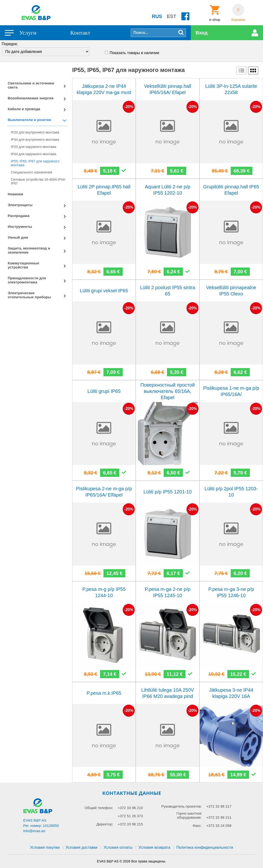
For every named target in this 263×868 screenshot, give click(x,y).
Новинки (15, 194)
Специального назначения (32, 172)
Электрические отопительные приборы (29, 295)
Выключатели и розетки (29, 120)
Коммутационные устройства (23, 265)
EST (171, 16)
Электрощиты (20, 205)
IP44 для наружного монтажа (34, 154)
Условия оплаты (118, 847)
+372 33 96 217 (219, 806)
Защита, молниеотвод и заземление (29, 250)
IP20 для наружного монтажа (34, 147)
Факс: (197, 826)
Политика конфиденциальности (205, 847)
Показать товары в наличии (135, 53)
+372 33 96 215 (130, 824)
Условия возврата (154, 847)
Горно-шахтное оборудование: (189, 815)
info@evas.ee (34, 831)
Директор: (105, 824)
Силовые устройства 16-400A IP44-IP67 (38, 181)
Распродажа (19, 216)
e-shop (215, 20)
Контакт (80, 33)
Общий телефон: (99, 808)
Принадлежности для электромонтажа (27, 280)
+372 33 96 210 (130, 808)
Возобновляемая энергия (31, 98)
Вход (202, 33)
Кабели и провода (24, 109)
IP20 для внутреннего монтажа (35, 132)
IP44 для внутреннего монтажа (35, 140)
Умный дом (18, 237)
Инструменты (20, 227)
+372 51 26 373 (130, 816)
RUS (157, 16)
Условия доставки (82, 847)
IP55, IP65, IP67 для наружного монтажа (35, 163)
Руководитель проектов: (181, 806)
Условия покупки (45, 847)
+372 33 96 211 (219, 817)
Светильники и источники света (31, 85)
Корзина (238, 20)
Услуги (28, 33)
